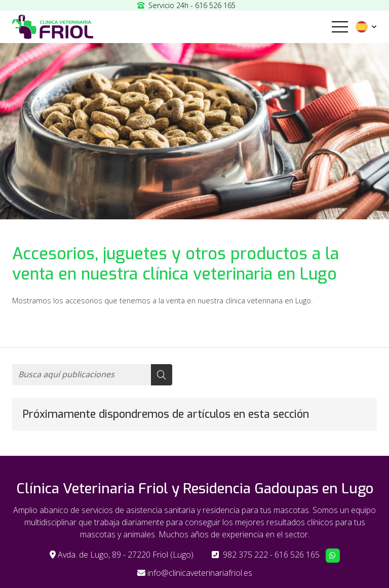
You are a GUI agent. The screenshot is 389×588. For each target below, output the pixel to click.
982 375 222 (245, 555)
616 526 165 (297, 555)
